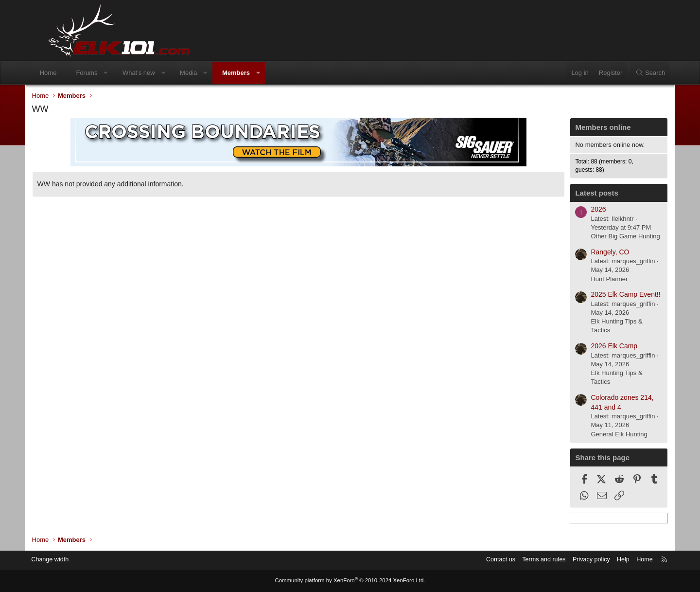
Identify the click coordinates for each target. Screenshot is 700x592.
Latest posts (577, 194)
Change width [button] (72, 560)
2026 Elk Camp (595, 347)
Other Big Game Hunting (606, 237)
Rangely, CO (590, 253)
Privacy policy (568, 560)
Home (67, 73)
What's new (157, 73)
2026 (579, 210)
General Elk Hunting (599, 435)
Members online (583, 128)
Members (254, 73)
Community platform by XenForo (350, 581)
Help (601, 560)
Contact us (474, 560)
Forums (105, 73)
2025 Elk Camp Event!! (606, 295)
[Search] (631, 73)
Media (207, 73)
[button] (124, 73)
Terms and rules (519, 560)
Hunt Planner (590, 280)
